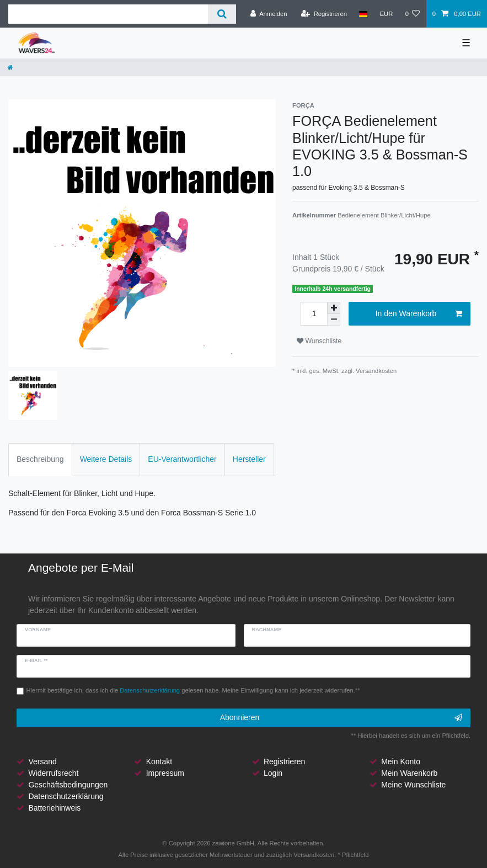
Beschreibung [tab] (40, 459)
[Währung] (386, 14)
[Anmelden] (269, 14)
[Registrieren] (324, 14)
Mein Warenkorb (409, 773)
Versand (42, 762)
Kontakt (159, 762)
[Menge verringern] (334, 320)
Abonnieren (341, 718)
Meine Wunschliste (413, 785)
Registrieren (284, 762)
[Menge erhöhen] (334, 308)
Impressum (165, 773)
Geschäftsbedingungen (68, 785)
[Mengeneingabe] (314, 314)
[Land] (363, 14)
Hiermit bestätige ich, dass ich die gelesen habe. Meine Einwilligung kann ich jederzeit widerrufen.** (193, 690)
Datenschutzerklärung (66, 796)
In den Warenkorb (419, 314)
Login (273, 773)
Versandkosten (376, 371)
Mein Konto (401, 762)
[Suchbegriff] (108, 14)
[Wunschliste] (412, 14)
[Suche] (222, 14)
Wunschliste (319, 341)
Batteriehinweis (54, 808)
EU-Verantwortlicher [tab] (182, 459)
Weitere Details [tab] (106, 459)
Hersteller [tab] (249, 459)
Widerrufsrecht (53, 773)
